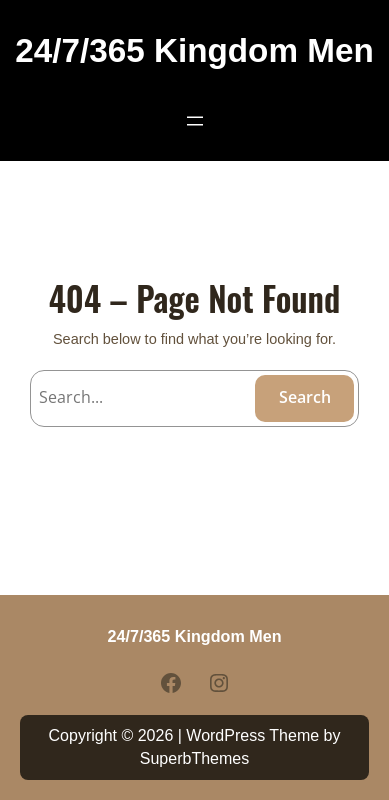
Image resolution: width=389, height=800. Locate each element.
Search (305, 397)
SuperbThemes (194, 758)
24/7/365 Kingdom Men (194, 50)
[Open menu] (195, 121)
